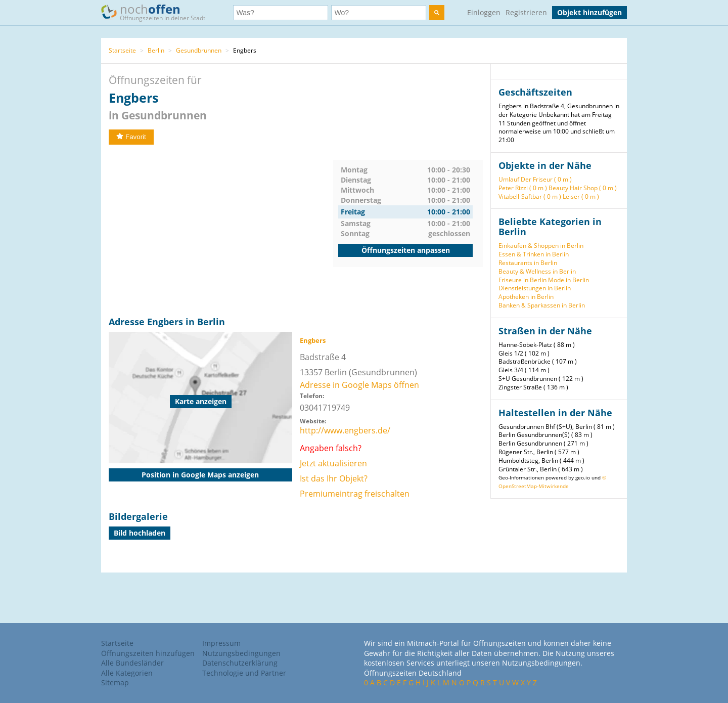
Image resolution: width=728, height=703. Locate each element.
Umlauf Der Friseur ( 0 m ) (535, 179)
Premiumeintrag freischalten (355, 494)
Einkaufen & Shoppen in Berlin (541, 246)
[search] (437, 13)
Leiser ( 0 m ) (581, 196)
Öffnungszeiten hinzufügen (148, 653)
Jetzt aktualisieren (333, 463)
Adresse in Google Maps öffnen (359, 385)
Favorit (131, 137)
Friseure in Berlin (522, 280)
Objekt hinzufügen (589, 12)
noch (158, 12)
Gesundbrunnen (199, 50)
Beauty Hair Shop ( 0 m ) (583, 188)
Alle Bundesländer (132, 663)
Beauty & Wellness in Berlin (537, 271)
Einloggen (484, 12)
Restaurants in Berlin (528, 263)
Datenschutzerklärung (240, 663)
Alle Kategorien (127, 673)
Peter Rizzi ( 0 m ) (523, 188)
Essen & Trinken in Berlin (534, 254)
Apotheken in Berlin (526, 297)
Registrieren (526, 12)
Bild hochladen (140, 533)
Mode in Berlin (568, 280)
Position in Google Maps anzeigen (200, 475)
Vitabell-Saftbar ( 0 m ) (530, 196)
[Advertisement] (221, 231)
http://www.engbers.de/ (345, 430)
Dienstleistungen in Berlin (535, 288)
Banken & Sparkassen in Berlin (542, 305)
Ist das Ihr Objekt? (334, 478)
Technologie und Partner (244, 673)
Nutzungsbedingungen (241, 653)
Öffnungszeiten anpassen (406, 250)
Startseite (122, 50)
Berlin (156, 50)
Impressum (221, 643)
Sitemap (115, 683)
